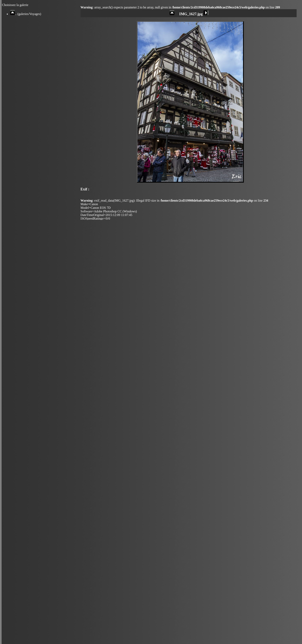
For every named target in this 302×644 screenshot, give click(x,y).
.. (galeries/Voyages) (26, 14)
